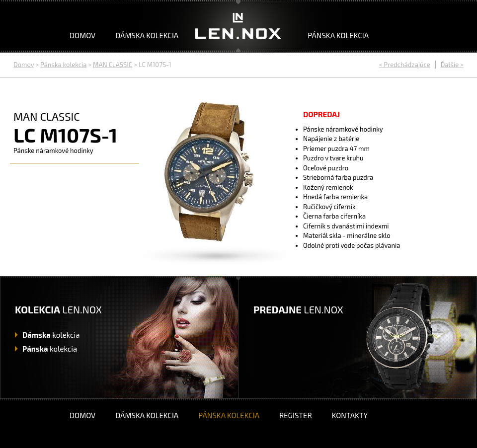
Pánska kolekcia (338, 35)
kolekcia (51, 335)
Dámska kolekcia (147, 35)
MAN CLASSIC (113, 65)
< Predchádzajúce (405, 65)
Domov (82, 35)
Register (296, 415)
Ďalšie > (452, 65)
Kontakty (350, 415)
